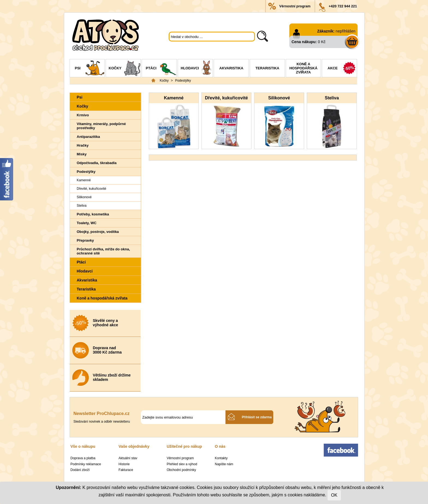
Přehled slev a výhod (182, 464)
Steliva (82, 206)
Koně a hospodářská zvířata (303, 68)
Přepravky (85, 240)
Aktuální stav (128, 458)
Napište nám (224, 464)
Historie (124, 464)
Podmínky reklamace (86, 464)
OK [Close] (334, 495)
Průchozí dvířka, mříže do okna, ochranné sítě (103, 251)
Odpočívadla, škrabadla (97, 163)
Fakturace (126, 470)
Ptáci (161, 69)
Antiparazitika (88, 137)
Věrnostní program (295, 6)
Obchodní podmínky (181, 470)
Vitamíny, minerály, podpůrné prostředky (101, 126)
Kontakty (221, 458)
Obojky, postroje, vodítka (98, 232)
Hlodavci (197, 69)
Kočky (125, 69)
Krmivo (83, 115)
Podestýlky (183, 81)
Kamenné (84, 180)
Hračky (83, 145)
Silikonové (84, 197)
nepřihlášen (346, 31)
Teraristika (267, 68)
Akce (342, 69)
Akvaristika (231, 68)
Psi (90, 69)
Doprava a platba (83, 458)
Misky (82, 154)
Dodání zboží (80, 470)
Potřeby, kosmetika (93, 214)
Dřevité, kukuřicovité (91, 189)
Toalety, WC (87, 223)
